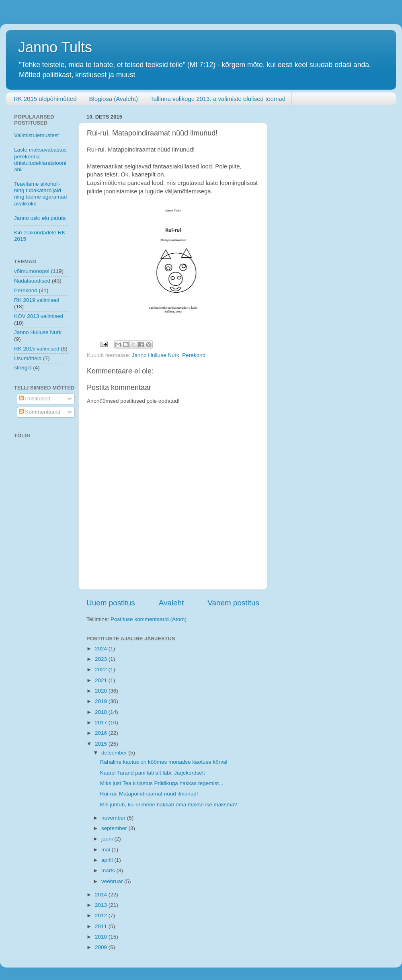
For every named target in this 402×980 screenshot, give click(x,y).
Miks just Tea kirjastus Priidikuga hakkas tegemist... (162, 783)
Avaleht (171, 603)
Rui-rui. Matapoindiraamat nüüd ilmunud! (149, 794)
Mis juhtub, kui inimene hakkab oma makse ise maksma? (169, 805)
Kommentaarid (40, 412)
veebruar (113, 881)
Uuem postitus (111, 603)
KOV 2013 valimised (39, 316)
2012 (102, 915)
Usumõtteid (28, 358)
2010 (102, 937)
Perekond (194, 355)
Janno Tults (55, 47)
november (114, 818)
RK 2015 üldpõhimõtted (45, 99)
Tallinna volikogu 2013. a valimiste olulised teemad (218, 99)
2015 (102, 744)
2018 (102, 712)
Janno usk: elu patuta (40, 218)
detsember (115, 753)
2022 (102, 669)
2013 (102, 905)
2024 (102, 649)
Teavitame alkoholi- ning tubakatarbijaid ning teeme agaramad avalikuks (40, 194)
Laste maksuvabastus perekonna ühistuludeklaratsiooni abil (40, 160)
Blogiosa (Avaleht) (114, 99)
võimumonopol (32, 271)
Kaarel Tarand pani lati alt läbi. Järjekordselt (153, 773)
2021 (102, 680)
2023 (102, 659)
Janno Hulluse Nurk (156, 355)
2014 (102, 895)
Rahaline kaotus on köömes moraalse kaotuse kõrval (164, 762)
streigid (23, 368)
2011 (102, 926)
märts (109, 870)
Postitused (35, 399)
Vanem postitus (233, 603)
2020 (102, 691)
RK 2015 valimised (37, 349)
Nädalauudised (32, 281)
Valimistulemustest (37, 135)
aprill (108, 860)
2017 (102, 723)
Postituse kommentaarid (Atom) (149, 619)
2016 (102, 733)
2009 (102, 947)
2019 (102, 701)
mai (107, 850)
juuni (108, 839)
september (115, 828)
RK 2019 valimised (37, 300)
